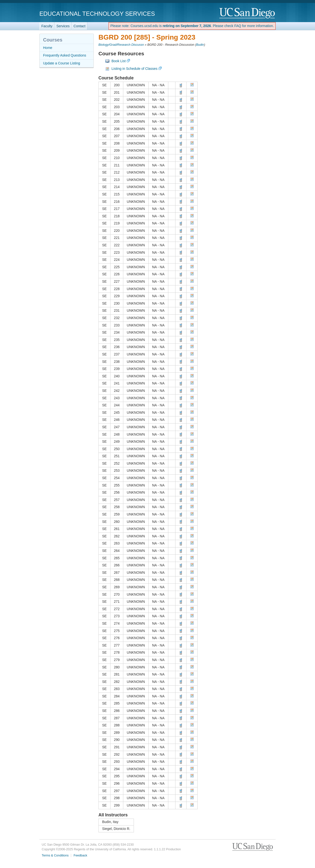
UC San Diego (247, 13)
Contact (79, 26)
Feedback (80, 855)
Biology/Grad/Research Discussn (121, 45)
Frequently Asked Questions (65, 55)
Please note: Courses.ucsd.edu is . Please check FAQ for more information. (192, 26)
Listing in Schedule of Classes (134, 69)
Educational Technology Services (97, 14)
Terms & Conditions (55, 855)
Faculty (47, 26)
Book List (119, 61)
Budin (200, 45)
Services (63, 26)
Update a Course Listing (62, 63)
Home (48, 48)
